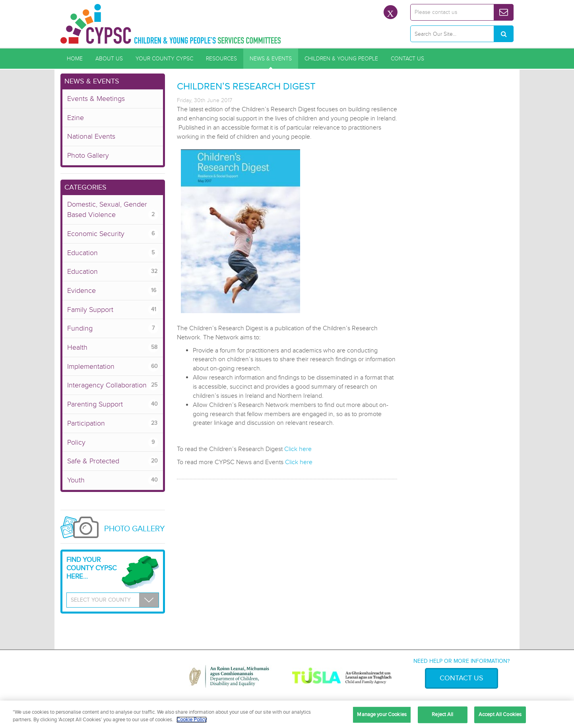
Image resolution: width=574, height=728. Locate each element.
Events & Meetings (96, 99)
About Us (109, 59)
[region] (287, 714)
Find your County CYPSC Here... (91, 568)
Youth (113, 480)
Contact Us (407, 59)
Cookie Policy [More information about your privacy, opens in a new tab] (192, 720)
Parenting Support (113, 404)
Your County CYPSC (164, 59)
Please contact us (436, 12)
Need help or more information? (462, 661)
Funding (113, 328)
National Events (91, 136)
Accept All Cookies (500, 714)
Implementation (113, 367)
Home (75, 59)
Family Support (113, 310)
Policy (113, 442)
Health (113, 348)
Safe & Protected (113, 461)
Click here (298, 449)
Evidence (113, 291)
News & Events (271, 59)
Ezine (76, 118)
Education (113, 253)
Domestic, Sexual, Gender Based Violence (113, 210)
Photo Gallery (88, 155)
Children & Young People (341, 59)
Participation (113, 423)
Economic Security (113, 234)
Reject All (442, 714)
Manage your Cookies (382, 714)
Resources (221, 59)
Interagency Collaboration (113, 385)
